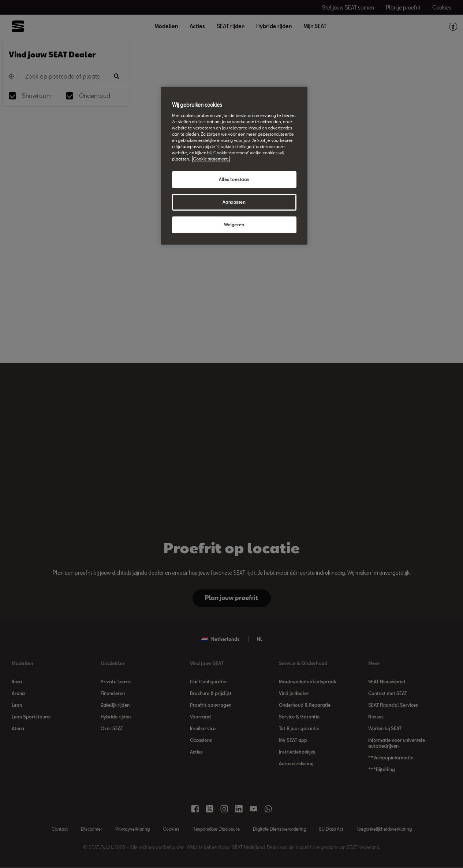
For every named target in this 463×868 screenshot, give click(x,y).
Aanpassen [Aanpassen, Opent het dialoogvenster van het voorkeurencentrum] (234, 202)
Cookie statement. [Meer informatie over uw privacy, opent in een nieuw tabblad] (211, 159)
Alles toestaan (234, 179)
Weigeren (234, 225)
